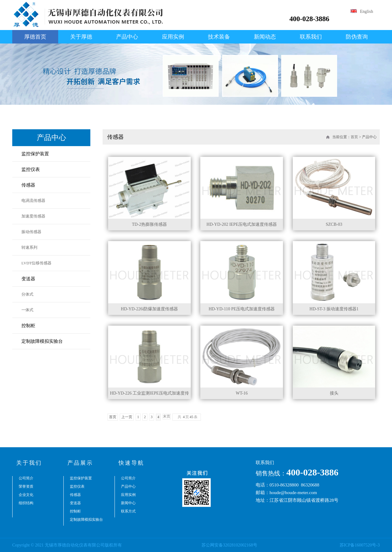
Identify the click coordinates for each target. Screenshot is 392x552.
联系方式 (128, 511)
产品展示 (80, 463)
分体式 (27, 294)
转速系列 (29, 247)
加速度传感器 (33, 216)
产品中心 (127, 37)
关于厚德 (81, 37)
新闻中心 (128, 503)
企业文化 (26, 495)
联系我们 (311, 37)
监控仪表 (31, 169)
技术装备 (219, 37)
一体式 (27, 310)
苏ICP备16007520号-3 (360, 545)
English (362, 11)
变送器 (28, 279)
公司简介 (26, 478)
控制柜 (28, 326)
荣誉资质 (26, 486)
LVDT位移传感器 (36, 263)
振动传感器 (31, 232)
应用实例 (173, 37)
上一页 (127, 417)
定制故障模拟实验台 (42, 341)
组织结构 (26, 503)
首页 (354, 137)
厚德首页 (35, 37)
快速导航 (131, 463)
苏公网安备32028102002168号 (229, 545)
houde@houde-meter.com (293, 493)
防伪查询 (357, 37)
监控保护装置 (35, 154)
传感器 (28, 185)
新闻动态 (265, 37)
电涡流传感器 (33, 200)
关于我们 (29, 463)
